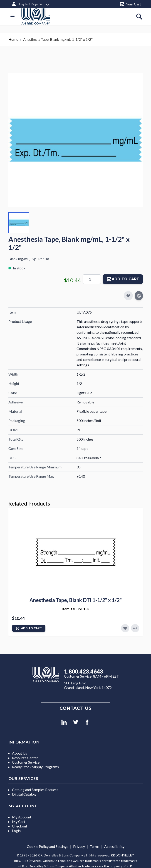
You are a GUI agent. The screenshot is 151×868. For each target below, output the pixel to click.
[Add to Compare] (139, 296)
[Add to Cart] (29, 628)
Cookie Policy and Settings (48, 846)
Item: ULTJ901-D (76, 609)
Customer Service (26, 762)
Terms (95, 846)
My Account (22, 817)
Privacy (79, 846)
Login (16, 831)
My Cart (19, 821)
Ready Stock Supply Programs (35, 767)
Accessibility (114, 846)
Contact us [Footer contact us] (75, 708)
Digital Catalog (24, 794)
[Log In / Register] (30, 3)
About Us (20, 753)
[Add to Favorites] (125, 628)
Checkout (20, 826)
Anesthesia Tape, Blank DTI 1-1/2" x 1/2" (76, 600)
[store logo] (36, 16)
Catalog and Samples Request (35, 790)
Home (13, 39)
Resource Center (25, 758)
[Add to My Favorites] (128, 296)
